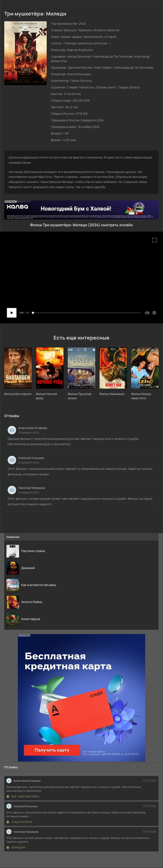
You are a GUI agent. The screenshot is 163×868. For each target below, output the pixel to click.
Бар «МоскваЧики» (23, 796)
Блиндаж (16, 847)
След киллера (20, 822)
